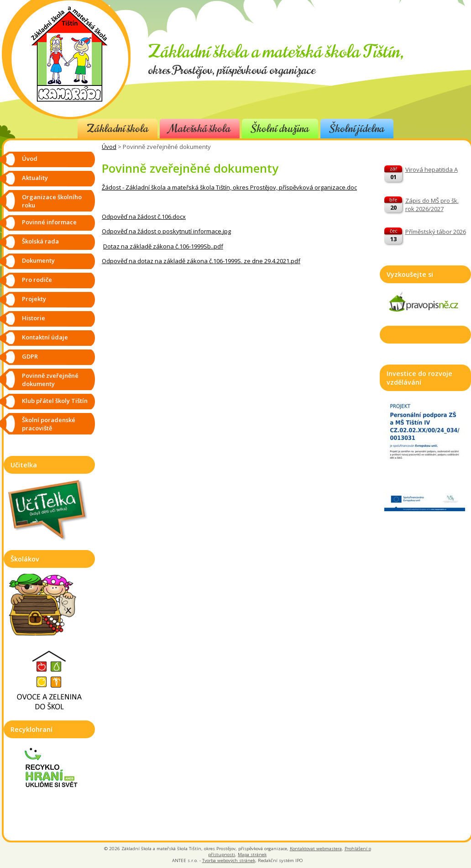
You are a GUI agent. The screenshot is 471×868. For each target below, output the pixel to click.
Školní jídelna (357, 129)
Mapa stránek (252, 855)
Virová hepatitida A (432, 169)
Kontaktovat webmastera (316, 849)
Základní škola (118, 129)
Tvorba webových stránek (229, 860)
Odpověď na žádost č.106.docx (144, 217)
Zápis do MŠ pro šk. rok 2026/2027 (432, 205)
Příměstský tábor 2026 (436, 232)
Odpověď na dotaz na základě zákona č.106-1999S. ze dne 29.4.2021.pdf (201, 261)
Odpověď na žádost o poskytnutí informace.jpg (166, 231)
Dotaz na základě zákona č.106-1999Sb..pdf (163, 246)
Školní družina (280, 129)
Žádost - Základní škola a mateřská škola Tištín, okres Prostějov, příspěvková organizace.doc (229, 187)
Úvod (109, 147)
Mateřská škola (200, 129)
